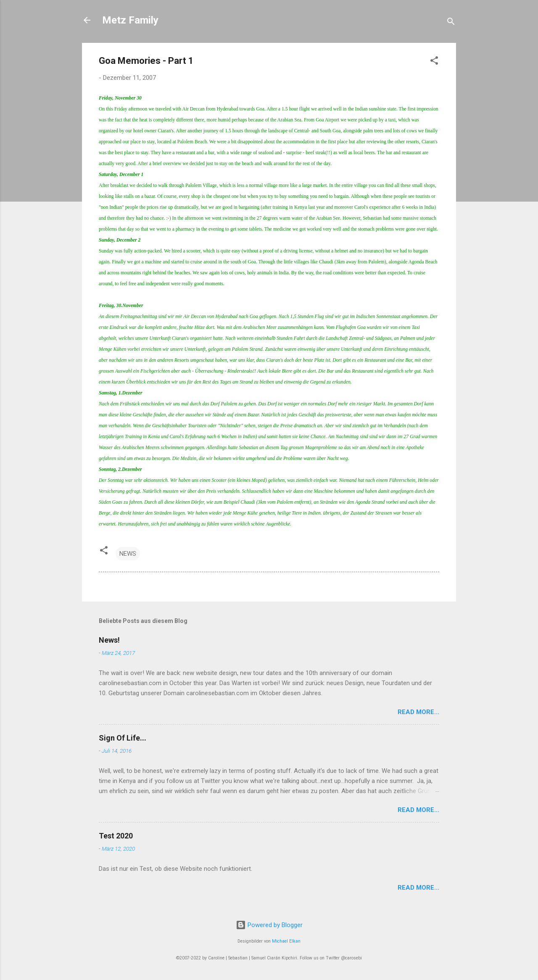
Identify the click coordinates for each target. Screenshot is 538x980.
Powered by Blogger (269, 925)
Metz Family (130, 20)
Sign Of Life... (123, 738)
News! (109, 640)
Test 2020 (116, 836)
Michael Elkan (286, 941)
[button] (434, 62)
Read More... (418, 712)
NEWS (128, 554)
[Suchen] (451, 23)
